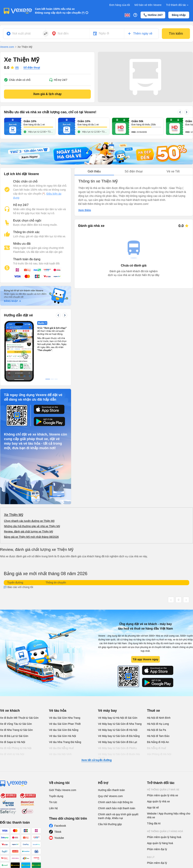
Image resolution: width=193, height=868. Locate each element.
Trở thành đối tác (178, 5)
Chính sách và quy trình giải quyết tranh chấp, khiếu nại (118, 816)
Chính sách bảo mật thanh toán (117, 808)
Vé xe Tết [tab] (173, 171)
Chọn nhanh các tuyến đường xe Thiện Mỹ (29, 521)
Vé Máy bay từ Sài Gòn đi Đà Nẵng (119, 736)
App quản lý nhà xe (158, 801)
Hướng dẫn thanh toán (111, 790)
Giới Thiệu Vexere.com (63, 790)
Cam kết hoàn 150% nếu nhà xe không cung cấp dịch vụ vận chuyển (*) (60, 11)
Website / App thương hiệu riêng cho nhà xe (169, 815)
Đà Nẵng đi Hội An (158, 742)
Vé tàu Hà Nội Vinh (60, 754)
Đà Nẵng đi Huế (157, 748)
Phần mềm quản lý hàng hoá (164, 837)
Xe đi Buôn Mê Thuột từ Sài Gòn (19, 718)
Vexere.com (7, 47)
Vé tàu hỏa (58, 711)
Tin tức (53, 802)
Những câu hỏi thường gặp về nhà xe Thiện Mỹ (32, 526)
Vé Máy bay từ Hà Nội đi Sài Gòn (118, 718)
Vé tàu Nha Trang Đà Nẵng (65, 742)
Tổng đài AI (154, 823)
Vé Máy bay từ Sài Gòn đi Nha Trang (120, 724)
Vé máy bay (107, 711)
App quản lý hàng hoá (160, 843)
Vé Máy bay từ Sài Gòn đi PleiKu (117, 748)
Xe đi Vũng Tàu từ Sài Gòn (16, 724)
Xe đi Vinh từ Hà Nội (12, 754)
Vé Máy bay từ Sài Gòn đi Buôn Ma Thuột (119, 756)
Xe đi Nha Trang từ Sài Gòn (16, 730)
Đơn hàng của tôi (120, 5)
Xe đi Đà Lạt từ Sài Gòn (14, 736)
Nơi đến (63, 33)
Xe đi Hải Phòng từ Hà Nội (16, 748)
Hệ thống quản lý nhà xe (163, 790)
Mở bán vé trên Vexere (148, 5)
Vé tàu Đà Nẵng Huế (61, 748)
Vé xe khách (10, 711)
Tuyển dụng (56, 796)
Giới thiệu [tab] (94, 171)
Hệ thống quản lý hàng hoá (165, 831)
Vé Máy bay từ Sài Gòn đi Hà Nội (118, 730)
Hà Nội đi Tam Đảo (158, 736)
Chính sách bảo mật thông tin (115, 802)
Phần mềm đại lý (157, 849)
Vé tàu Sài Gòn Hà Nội (62, 736)
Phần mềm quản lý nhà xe (163, 795)
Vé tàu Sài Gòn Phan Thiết (65, 724)
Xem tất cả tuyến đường (96, 760)
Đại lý (151, 857)
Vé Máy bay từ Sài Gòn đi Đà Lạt (117, 742)
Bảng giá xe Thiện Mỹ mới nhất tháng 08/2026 (31, 537)
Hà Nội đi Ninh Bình (159, 718)
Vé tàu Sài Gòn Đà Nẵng (64, 730)
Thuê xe (153, 711)
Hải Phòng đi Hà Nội (159, 754)
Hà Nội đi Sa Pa (157, 730)
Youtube (59, 838)
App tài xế (153, 807)
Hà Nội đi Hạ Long (158, 724)
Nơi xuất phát (21, 33)
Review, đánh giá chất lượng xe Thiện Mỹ (28, 531)
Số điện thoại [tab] (134, 171)
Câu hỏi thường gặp (110, 824)
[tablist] (134, 172)
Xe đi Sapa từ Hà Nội (13, 742)
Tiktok (58, 832)
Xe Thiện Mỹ (14, 515)
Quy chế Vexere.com (110, 796)
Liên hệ (53, 808)
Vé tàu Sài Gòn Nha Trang (65, 718)
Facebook (60, 826)
